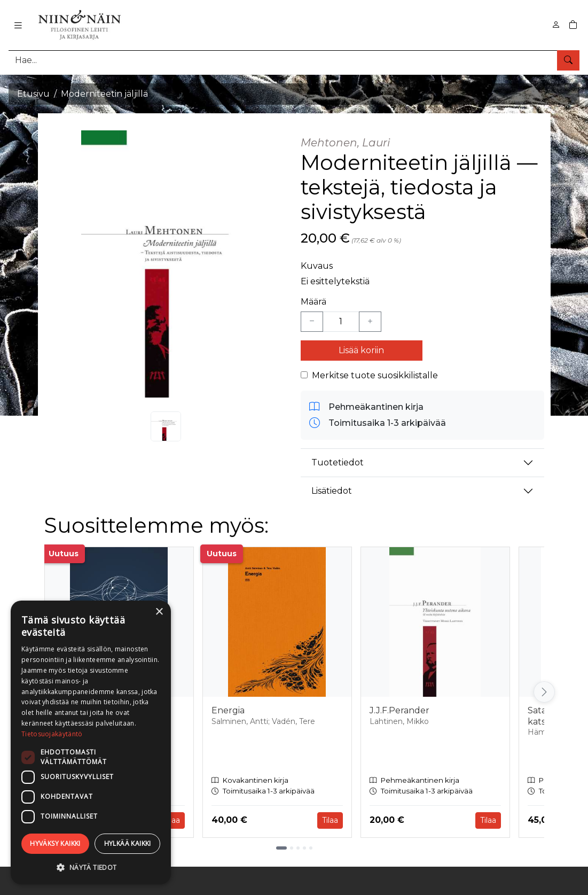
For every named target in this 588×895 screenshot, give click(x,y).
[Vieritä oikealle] (544, 692)
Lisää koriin (361, 350)
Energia (228, 710)
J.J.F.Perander (399, 710)
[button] (91, 867)
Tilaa (172, 820)
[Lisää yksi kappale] (370, 322)
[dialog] (91, 742)
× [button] (159, 612)
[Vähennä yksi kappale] (312, 322)
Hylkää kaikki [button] (128, 843)
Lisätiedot (332, 491)
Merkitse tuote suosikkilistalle (375, 375)
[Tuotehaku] (294, 60)
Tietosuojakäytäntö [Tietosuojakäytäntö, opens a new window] (52, 734)
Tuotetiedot (338, 462)
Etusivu (33, 94)
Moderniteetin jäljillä (104, 94)
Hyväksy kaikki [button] (55, 843)
